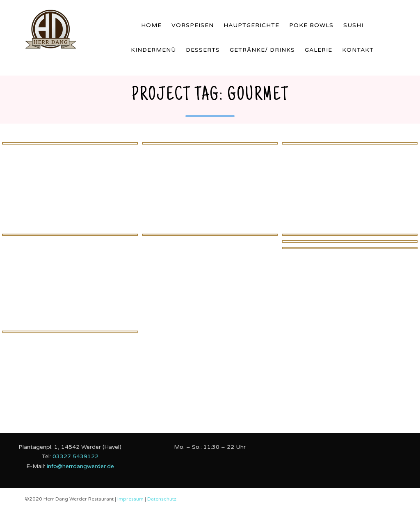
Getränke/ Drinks (262, 50)
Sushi (353, 25)
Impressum (131, 499)
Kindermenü (153, 50)
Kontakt (358, 50)
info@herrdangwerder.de (80, 466)
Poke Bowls (311, 25)
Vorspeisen (193, 25)
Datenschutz (162, 499)
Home (151, 25)
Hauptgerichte (251, 25)
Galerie (318, 50)
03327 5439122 (75, 456)
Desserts (203, 50)
